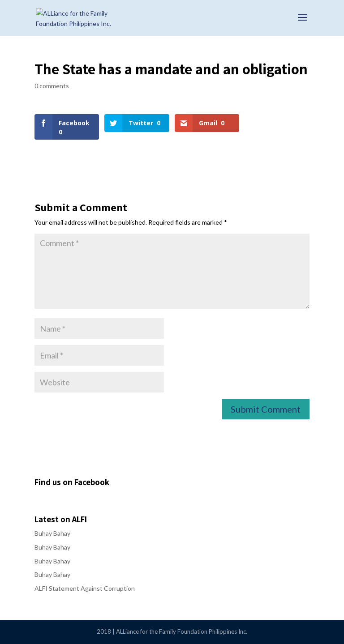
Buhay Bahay (52, 533)
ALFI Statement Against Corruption (85, 588)
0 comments (52, 86)
